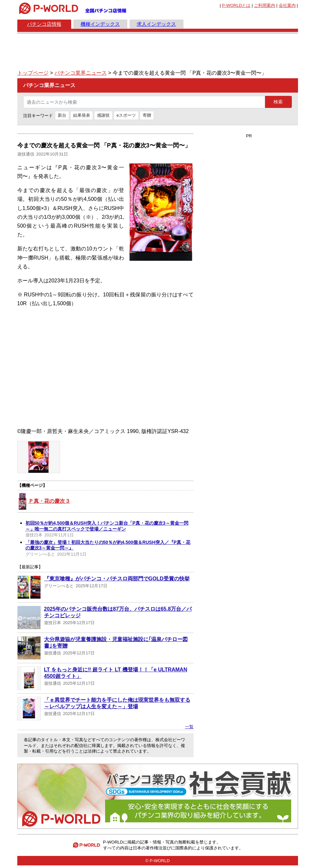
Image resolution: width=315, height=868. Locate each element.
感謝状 (103, 115)
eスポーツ (126, 115)
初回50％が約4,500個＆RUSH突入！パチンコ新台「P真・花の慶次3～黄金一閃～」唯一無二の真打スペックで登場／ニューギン (107, 526)
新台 (62, 115)
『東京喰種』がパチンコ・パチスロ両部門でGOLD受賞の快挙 (117, 579)
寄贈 (147, 115)
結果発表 (82, 115)
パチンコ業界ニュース (81, 73)
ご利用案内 (265, 5)
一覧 (189, 727)
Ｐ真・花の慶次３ (49, 501)
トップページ (33, 73)
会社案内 (287, 5)
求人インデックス (156, 24)
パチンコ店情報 (44, 24)
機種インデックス (100, 24)
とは (236, 5)
